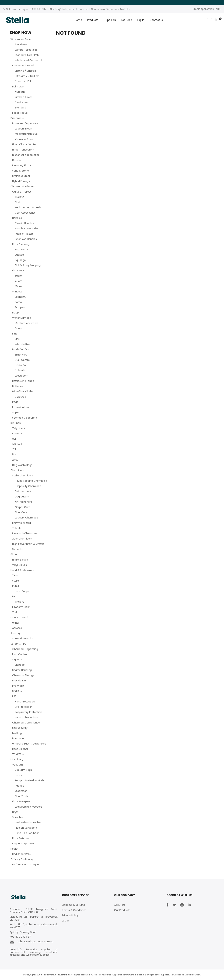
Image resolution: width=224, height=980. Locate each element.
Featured (127, 20)
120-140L (17, 444)
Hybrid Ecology (21, 181)
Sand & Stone (21, 171)
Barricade (18, 738)
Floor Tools (21, 796)
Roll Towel (18, 87)
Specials (111, 20)
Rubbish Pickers (24, 234)
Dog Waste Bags (22, 465)
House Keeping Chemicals (31, 481)
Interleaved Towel (23, 66)
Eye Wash (18, 686)
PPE (14, 696)
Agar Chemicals (22, 539)
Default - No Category (26, 865)
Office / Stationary (22, 859)
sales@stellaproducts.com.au (32, 942)
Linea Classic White (24, 144)
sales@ (57, 9)
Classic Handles (24, 223)
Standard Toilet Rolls (27, 55)
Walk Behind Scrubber (28, 822)
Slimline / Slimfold (26, 71)
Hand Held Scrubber (27, 833)
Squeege (20, 260)
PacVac (20, 786)
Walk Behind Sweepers (28, 807)
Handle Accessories (27, 228)
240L (15, 460)
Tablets (17, 528)
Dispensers (17, 118)
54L (14, 455)
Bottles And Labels (23, 381)
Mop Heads (22, 250)
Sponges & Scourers (24, 418)
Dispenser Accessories (26, 155)
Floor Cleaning (21, 244)
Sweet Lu (18, 549)
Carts (18, 202)
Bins (15, 334)
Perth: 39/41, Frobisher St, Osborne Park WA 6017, (34, 926)
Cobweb (20, 370)
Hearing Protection (26, 717)
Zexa (15, 575)
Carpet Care (22, 507)
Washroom (22, 376)
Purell (15, 586)
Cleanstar (21, 791)
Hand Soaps (22, 591)
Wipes (16, 412)
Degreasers (22, 497)
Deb (15, 596)
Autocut (20, 92)
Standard (20, 108)
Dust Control (23, 360)
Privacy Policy (70, 915)
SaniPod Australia (23, 638)
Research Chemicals (25, 533)
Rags (15, 402)
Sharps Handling (22, 670)
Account (212, 20)
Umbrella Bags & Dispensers (29, 744)
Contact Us (157, 20)
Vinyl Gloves (20, 565)
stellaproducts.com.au (74, 9)
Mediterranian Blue (26, 134)
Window (17, 292)
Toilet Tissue (20, 45)
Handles (17, 218)
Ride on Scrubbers (26, 828)
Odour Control (19, 617)
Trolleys (20, 197)
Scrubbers (18, 817)
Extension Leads (22, 407)
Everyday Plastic (22, 165)
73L (14, 449)
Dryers (19, 328)
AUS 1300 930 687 (20, 937)
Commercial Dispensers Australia (111, 9)
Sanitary (15, 633)
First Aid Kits (19, 681)
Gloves (15, 554)
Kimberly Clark (21, 607)
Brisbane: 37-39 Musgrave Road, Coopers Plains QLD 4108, (34, 911)
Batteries (18, 386)
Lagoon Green (23, 129)
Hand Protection (25, 702)
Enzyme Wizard (22, 523)
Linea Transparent (23, 150)
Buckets (20, 255)
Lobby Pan (21, 365)
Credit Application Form (206, 9)
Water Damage (22, 318)
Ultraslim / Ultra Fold (27, 76)
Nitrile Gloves (20, 560)
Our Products (122, 910)
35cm (18, 286)
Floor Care (21, 512)
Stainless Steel (21, 176)
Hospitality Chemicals (28, 486)
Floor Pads (18, 271)
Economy (21, 297)
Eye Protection (24, 707)
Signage (17, 660)
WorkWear (19, 754)
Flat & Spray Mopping (28, 265)
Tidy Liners (19, 428)
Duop (15, 313)
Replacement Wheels (28, 207)
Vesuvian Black (24, 139)
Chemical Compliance (26, 723)
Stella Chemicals (22, 476)
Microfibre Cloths (23, 391)
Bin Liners (16, 423)
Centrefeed (22, 102)
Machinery (17, 759)
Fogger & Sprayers (23, 844)
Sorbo (18, 302)
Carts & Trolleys (22, 192)
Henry (18, 775)
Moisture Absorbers (27, 323)
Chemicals (17, 470)
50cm (18, 276)
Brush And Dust (21, 349)
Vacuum (17, 765)
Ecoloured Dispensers (25, 123)
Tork (15, 612)
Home (78, 20)
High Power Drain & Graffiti (28, 544)
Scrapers (20, 307)
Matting (17, 733)
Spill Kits (17, 691)
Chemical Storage (23, 675)
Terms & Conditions (74, 910)
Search (208, 20)
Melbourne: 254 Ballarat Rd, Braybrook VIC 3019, (34, 918)
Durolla (16, 160)
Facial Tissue (20, 113)
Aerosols (17, 628)
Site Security (20, 728)
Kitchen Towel (23, 97)
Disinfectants (23, 491)
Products (93, 20)
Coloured (20, 397)
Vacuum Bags (23, 770)
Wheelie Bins (22, 344)
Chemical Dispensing (25, 649)
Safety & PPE (18, 644)
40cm (19, 281)
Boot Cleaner (20, 749)
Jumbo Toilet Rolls (26, 50)
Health (14, 849)
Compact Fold (24, 81)
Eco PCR (17, 433)
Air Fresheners (23, 502)
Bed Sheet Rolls (21, 854)
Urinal (16, 623)
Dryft (15, 812)
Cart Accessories (25, 213)
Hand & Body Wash (22, 570)
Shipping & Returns (73, 905)
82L (14, 439)
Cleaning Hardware (22, 186)
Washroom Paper (21, 39)
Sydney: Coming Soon (23, 932)
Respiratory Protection (28, 712)
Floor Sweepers (21, 801)
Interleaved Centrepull (29, 60)
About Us (120, 905)
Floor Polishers (21, 838)
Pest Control (20, 654)
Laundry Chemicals (27, 518)
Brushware (21, 355)
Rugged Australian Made (30, 780)
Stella (16, 581)
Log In (141, 20)
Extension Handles (26, 239)
